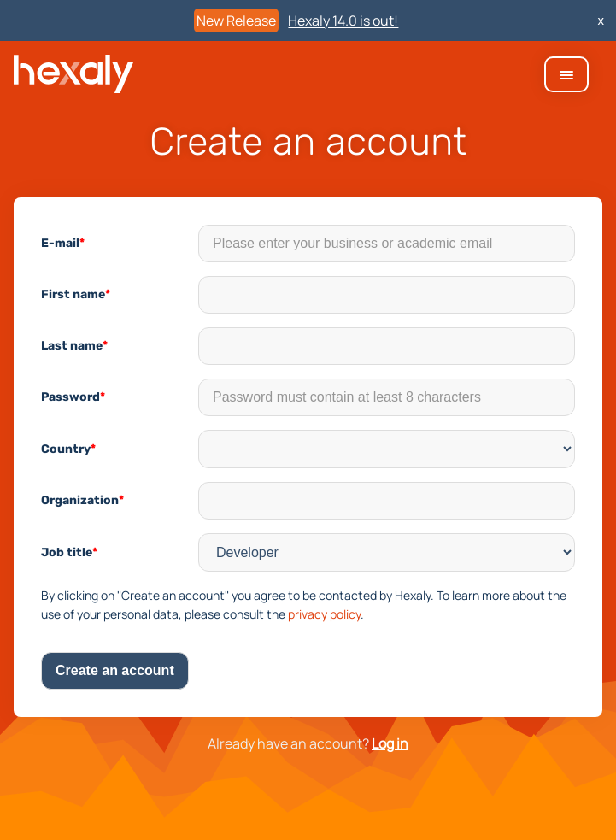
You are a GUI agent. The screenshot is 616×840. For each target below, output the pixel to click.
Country (68, 449)
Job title (69, 552)
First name (76, 294)
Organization (82, 500)
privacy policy (324, 614)
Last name (74, 346)
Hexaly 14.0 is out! (343, 21)
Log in (390, 743)
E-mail (63, 243)
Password (73, 397)
